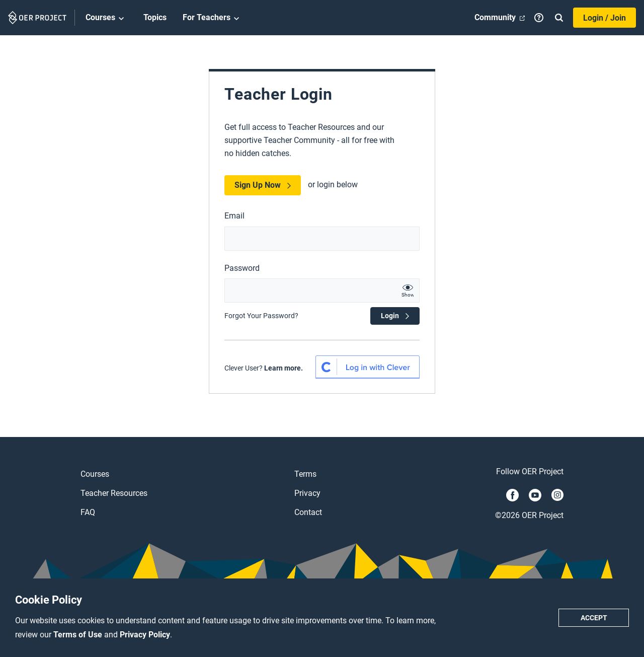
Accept (594, 618)
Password (242, 268)
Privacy (307, 493)
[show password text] (408, 290)
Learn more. (284, 368)
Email (234, 216)
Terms (305, 474)
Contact (308, 512)
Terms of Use (79, 635)
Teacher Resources (114, 493)
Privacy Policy (145, 635)
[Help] (539, 18)
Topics (155, 17)
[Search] (559, 18)
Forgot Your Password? (261, 316)
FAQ (88, 512)
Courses (106, 18)
